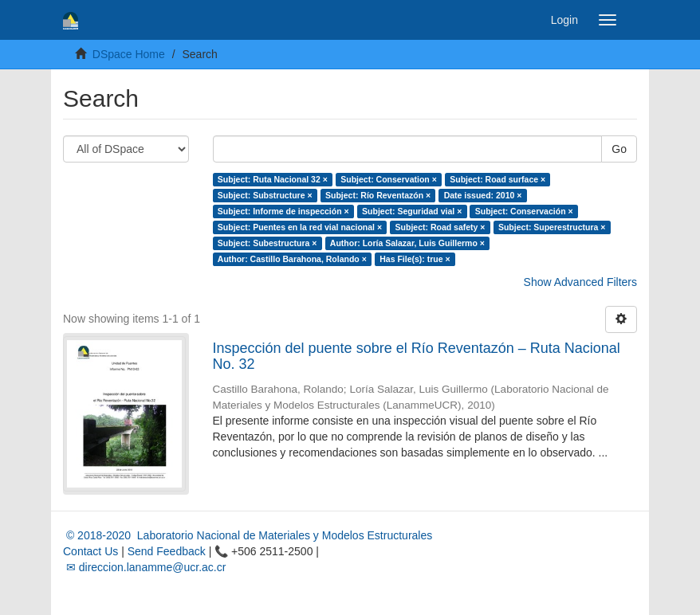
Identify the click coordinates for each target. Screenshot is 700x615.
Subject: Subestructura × (267, 243)
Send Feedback (167, 551)
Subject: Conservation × (388, 179)
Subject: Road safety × (440, 227)
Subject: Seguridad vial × (412, 211)
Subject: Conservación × (524, 211)
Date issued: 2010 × (483, 195)
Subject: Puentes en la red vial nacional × (300, 227)
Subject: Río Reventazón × (378, 195)
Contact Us (90, 551)
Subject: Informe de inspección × (283, 211)
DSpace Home (129, 54)
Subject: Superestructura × (552, 227)
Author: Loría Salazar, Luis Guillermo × (407, 243)
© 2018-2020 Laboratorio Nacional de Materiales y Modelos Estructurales (248, 535)
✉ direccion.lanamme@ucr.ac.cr (144, 567)
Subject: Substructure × (265, 195)
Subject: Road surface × (497, 179)
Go (619, 149)
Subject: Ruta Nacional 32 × (273, 179)
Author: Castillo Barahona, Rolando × (292, 259)
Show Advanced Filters (580, 282)
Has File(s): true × (415, 259)
